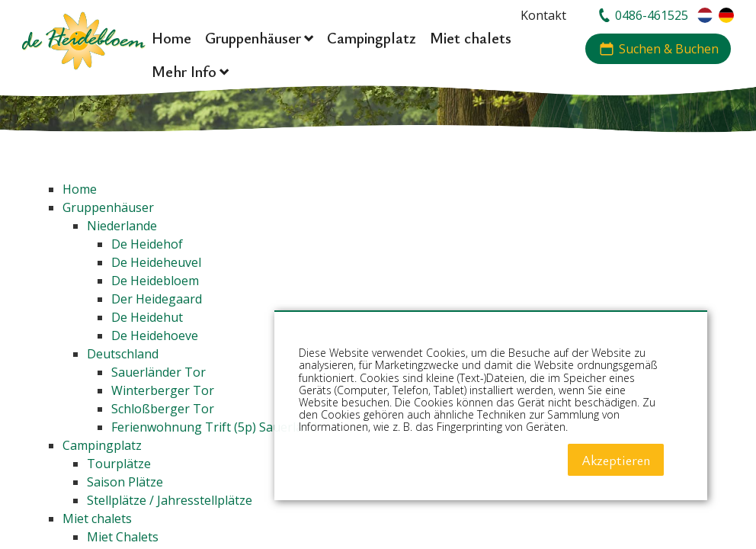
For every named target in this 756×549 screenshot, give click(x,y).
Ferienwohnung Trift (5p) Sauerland (214, 427)
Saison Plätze (125, 482)
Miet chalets (97, 518)
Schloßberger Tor (163, 409)
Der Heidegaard (157, 299)
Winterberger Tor (163, 390)
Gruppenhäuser (108, 207)
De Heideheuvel (156, 262)
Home (80, 189)
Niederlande (122, 226)
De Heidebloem (155, 281)
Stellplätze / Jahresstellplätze (170, 500)
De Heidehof (147, 244)
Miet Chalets (123, 537)
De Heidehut (147, 317)
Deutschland (123, 354)
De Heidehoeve (155, 335)
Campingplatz (102, 445)
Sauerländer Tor (159, 372)
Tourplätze (119, 464)
